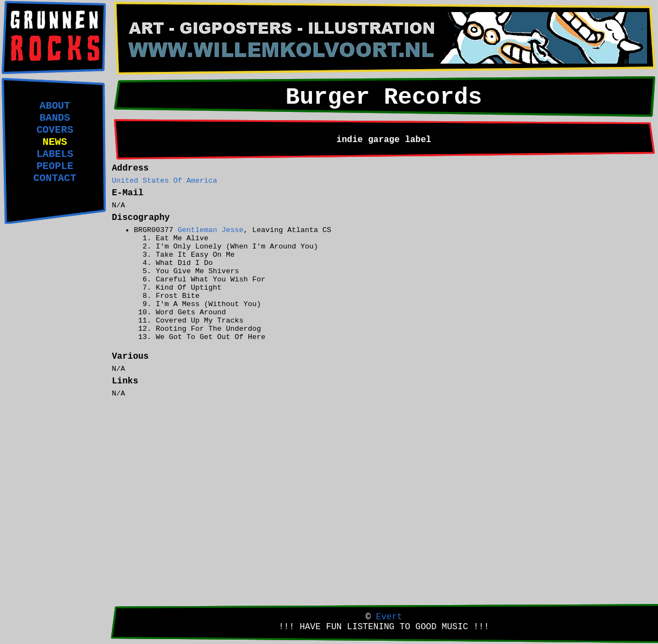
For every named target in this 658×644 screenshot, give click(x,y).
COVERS (55, 130)
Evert (389, 617)
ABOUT (55, 106)
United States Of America (164, 181)
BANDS (55, 118)
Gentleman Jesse (211, 230)
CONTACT (55, 178)
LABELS (55, 154)
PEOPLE (55, 166)
